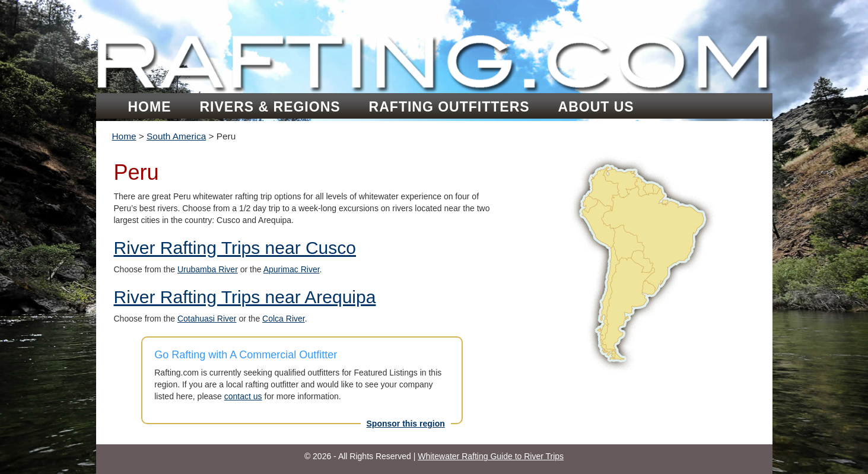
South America (176, 136)
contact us (243, 396)
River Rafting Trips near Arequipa (245, 297)
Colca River (284, 319)
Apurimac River (292, 269)
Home (150, 107)
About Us (596, 107)
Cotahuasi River (207, 319)
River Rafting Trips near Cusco (235, 248)
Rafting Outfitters (449, 107)
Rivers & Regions (270, 107)
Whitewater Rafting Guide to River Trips (491, 456)
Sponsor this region (406, 424)
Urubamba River (208, 269)
